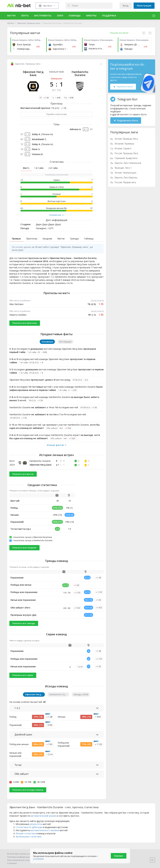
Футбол (11, 23)
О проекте (12, 863)
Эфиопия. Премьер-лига (29, 23)
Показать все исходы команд (28, 793)
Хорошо (119, 856)
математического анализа (45, 834)
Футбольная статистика (29, 840)
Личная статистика (26, 837)
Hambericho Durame (80, 73)
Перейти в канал (123, 87)
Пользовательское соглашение (22, 860)
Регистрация (144, 6)
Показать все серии (23, 679)
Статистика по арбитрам (29, 831)
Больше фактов (57, 449)
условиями (38, 859)
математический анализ (43, 819)
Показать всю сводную (24, 551)
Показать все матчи (23, 478)
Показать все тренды (24, 627)
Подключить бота (126, 120)
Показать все (57, 215)
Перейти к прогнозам (56, 114)
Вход (126, 6)
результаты (36, 828)
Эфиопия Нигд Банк (33, 73)
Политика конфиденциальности (22, 857)
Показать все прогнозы (25, 327)
